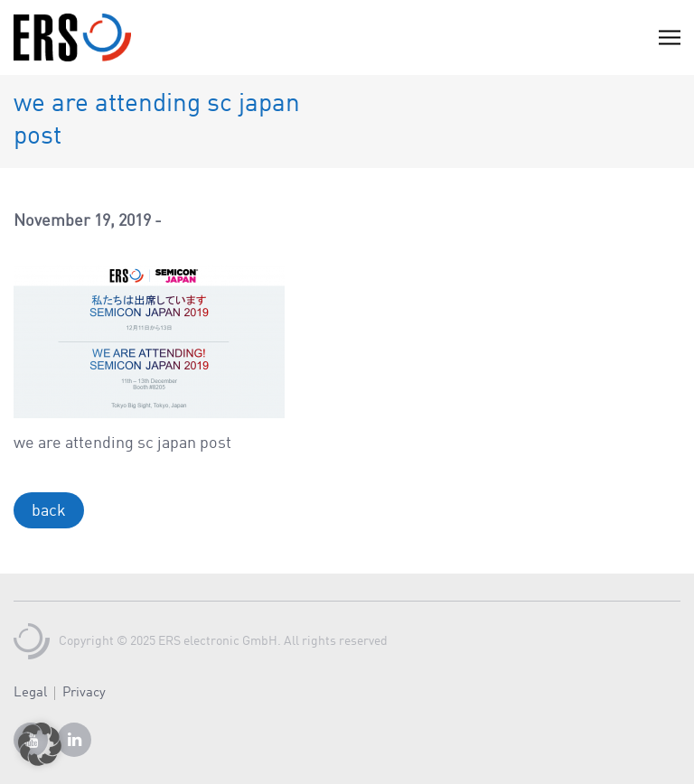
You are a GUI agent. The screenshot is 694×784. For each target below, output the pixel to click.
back (49, 511)
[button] (40, 744)
